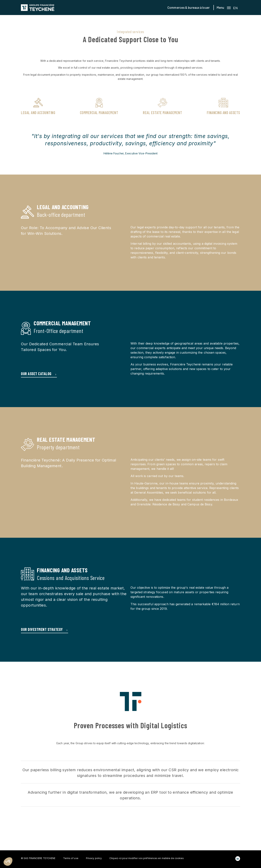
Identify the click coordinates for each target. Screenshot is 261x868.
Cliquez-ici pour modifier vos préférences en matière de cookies (147, 858)
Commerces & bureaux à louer (189, 7)
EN (235, 8)
